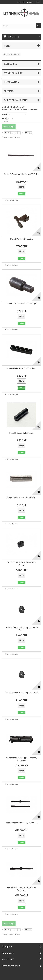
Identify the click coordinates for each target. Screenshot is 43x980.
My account (8, 959)
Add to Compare (12, 200)
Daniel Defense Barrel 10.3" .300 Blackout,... (22, 889)
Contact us (21, 2)
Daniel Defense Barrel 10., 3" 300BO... (21, 823)
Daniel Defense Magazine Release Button (22, 564)
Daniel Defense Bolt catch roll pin (21, 368)
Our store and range (16, 100)
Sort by (4, 114)
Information (12, 82)
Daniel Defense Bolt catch (22, 239)
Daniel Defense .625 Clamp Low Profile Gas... (21, 629)
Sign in (38, 2)
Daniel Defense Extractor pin (21, 433)
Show (4, 118)
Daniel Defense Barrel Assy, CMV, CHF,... (21, 174)
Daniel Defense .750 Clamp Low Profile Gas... (21, 694)
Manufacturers (13, 73)
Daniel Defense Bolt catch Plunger (21, 304)
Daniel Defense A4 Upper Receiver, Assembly (21, 759)
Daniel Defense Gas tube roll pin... (21, 498)
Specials (9, 91)
